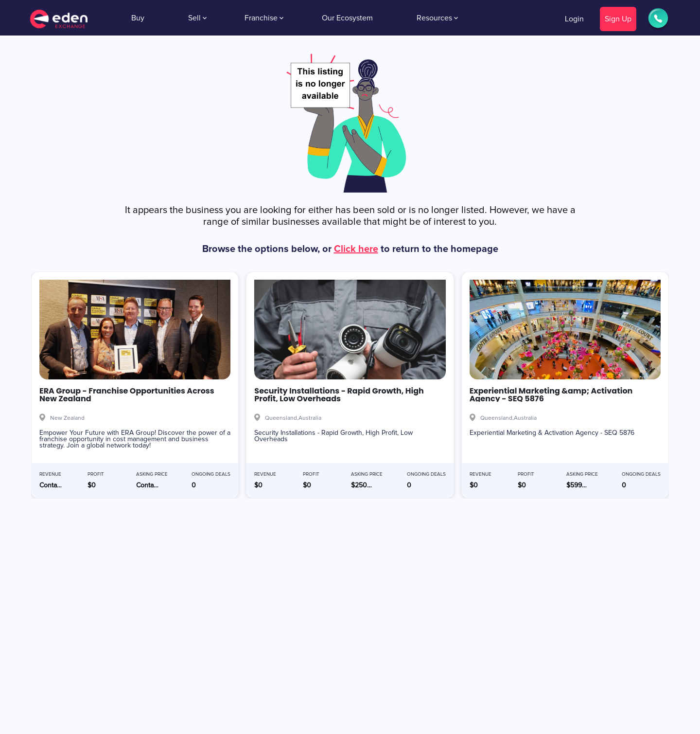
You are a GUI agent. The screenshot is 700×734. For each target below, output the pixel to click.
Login (574, 19)
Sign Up (618, 19)
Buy (138, 18)
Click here (356, 249)
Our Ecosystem (347, 18)
